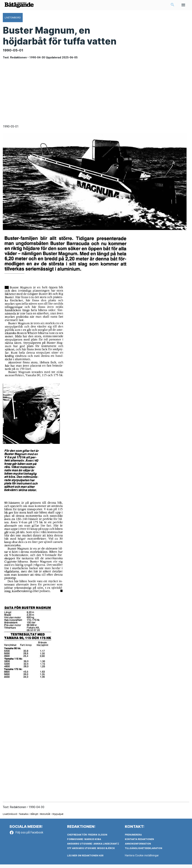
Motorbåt (45, 817)
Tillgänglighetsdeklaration (144, 852)
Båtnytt (34, 817)
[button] (172, 7)
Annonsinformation (138, 847)
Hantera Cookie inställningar (142, 859)
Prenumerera (133, 838)
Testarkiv (24, 817)
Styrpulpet (58, 817)
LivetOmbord (10, 817)
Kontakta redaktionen (139, 843)
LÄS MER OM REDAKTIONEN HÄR (85, 859)
